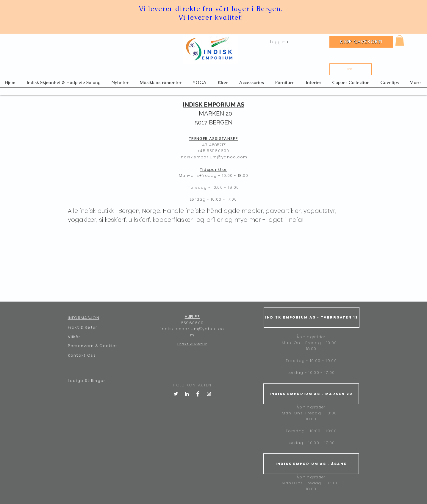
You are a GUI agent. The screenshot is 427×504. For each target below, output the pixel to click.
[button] (400, 40)
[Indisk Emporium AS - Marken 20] (311, 394)
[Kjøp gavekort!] (361, 42)
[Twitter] (176, 394)
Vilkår (74, 337)
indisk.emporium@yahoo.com (213, 157)
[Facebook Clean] (198, 394)
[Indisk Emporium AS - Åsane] (311, 464)
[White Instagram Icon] (209, 394)
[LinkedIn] (187, 394)
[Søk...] (351, 69)
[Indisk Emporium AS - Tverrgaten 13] (312, 317)
